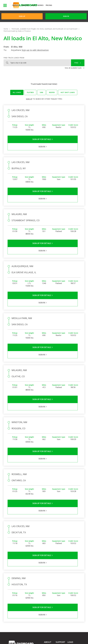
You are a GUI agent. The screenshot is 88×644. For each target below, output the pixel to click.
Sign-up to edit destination (35, 50)
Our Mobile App (73, 584)
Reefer (52, 92)
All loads (17, 92)
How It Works (37, 5)
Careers (65, 637)
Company (48, 575)
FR (34, 639)
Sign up (29, 99)
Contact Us (15, 639)
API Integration (45, 637)
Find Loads (72, 577)
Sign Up (22, 16)
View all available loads (73, 68)
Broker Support (61, 581)
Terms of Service (15, 637)
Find (76, 63)
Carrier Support (61, 578)
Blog (46, 585)
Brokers (25, 5)
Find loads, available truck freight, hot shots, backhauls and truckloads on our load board (44, 29)
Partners (47, 578)
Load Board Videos (60, 586)
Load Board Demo (72, 588)
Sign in (66, 16)
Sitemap (26, 639)
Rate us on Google (46, 639)
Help (57, 637)
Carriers (16, 5)
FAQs (58, 575)
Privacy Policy (31, 637)
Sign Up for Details (26, 139)
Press (46, 581)
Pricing (49, 5)
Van (41, 92)
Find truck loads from (14, 58)
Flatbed (30, 92)
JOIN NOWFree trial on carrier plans (70, 6)
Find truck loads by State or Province (17, 31)
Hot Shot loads (68, 92)
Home (6, 29)
